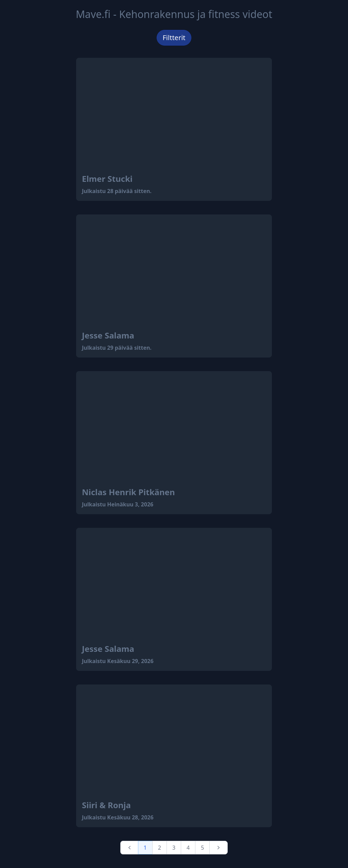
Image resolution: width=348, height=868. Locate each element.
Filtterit (174, 38)
